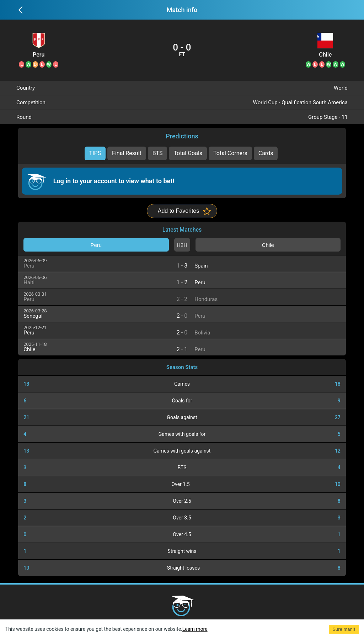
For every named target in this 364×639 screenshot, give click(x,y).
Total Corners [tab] (230, 153)
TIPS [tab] (95, 153)
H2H (182, 245)
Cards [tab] (266, 153)
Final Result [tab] (127, 153)
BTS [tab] (158, 153)
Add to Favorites (179, 211)
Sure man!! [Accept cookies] (344, 629)
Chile (325, 55)
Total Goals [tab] (188, 153)
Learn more (195, 629)
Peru (39, 55)
